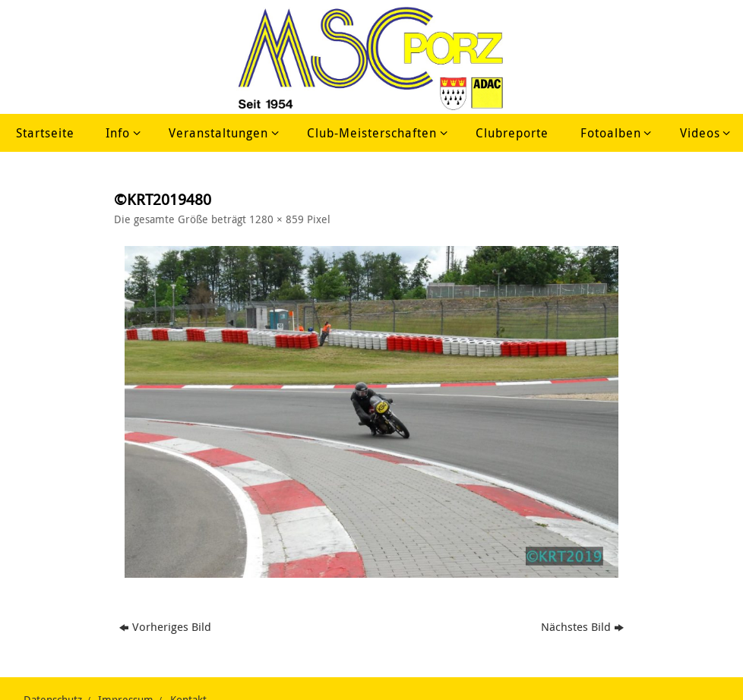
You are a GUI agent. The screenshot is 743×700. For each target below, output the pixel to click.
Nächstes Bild (582, 626)
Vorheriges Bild (165, 626)
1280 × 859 (277, 219)
